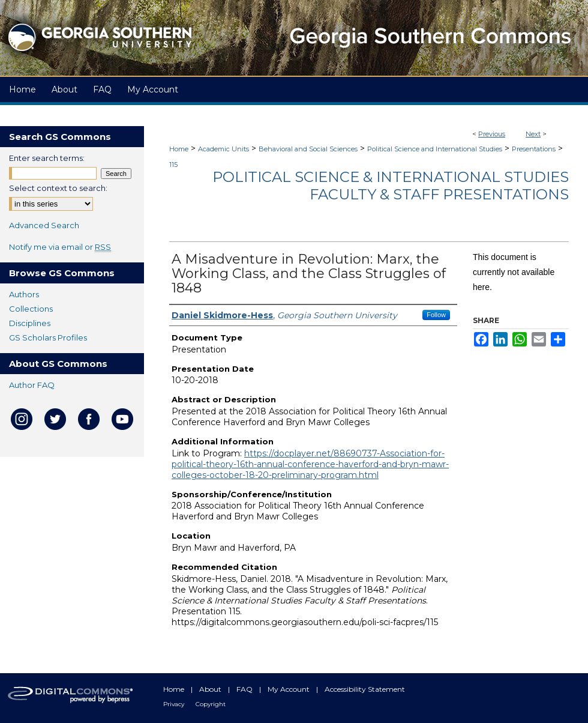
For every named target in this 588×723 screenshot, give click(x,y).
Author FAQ (32, 385)
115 (173, 165)
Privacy (175, 704)
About (211, 689)
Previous (492, 134)
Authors (24, 294)
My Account (289, 689)
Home (179, 149)
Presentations (534, 149)
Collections (31, 309)
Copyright (211, 704)
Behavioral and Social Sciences (308, 149)
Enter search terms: (47, 158)
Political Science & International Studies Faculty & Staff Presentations (391, 186)
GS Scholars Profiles (48, 337)
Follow (436, 315)
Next (533, 134)
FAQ (245, 689)
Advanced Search (44, 225)
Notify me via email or (60, 247)
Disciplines (30, 323)
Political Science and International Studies (435, 149)
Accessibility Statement (365, 689)
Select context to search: (58, 188)
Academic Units (223, 149)
